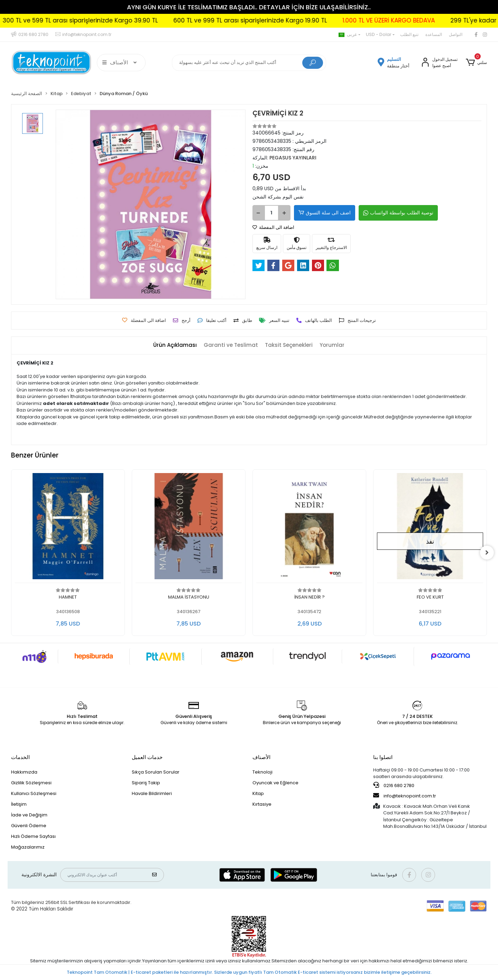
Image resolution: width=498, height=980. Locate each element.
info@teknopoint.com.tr (405, 796)
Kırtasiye (262, 804)
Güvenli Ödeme (29, 826)
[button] (476, 63)
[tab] (175, 345)
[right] (487, 553)
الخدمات (20, 757)
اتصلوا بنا (383, 757)
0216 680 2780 (394, 785)
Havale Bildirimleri (152, 793)
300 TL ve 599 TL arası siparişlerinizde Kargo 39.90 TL (133, 20)
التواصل (456, 34)
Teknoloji (262, 772)
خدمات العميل (147, 757)
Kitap (258, 793)
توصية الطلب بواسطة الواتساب (398, 213)
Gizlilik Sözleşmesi (31, 783)
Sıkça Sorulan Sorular (156, 772)
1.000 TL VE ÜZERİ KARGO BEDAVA (441, 20)
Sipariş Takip (146, 783)
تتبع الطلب (409, 34)
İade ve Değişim (29, 815)
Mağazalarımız (28, 847)
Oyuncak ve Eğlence (275, 783)
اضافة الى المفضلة (273, 227)
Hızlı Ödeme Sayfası (33, 836)
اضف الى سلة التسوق (325, 213)
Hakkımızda (24, 772)
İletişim (19, 804)
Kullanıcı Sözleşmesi (34, 793)
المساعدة (434, 34)
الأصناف (261, 757)
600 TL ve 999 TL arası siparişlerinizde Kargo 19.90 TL (303, 20)
